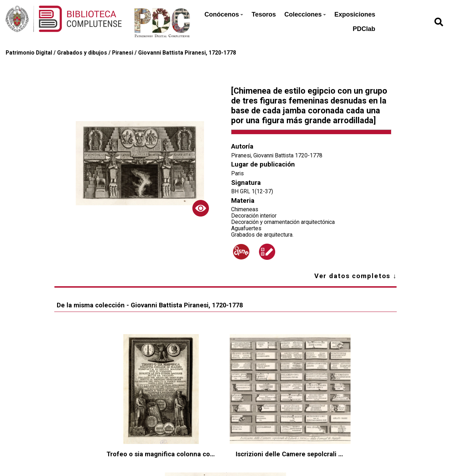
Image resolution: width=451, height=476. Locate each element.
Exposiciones (355, 14)
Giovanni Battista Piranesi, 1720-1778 (187, 53)
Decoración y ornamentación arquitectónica (283, 222)
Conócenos (224, 14)
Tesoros (264, 14)
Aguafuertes (246, 228)
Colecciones (305, 14)
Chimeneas (245, 209)
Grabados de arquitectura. (262, 235)
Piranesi (123, 53)
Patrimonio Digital (29, 53)
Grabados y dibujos (82, 53)
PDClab (364, 29)
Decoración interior (254, 216)
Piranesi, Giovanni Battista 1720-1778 (277, 156)
